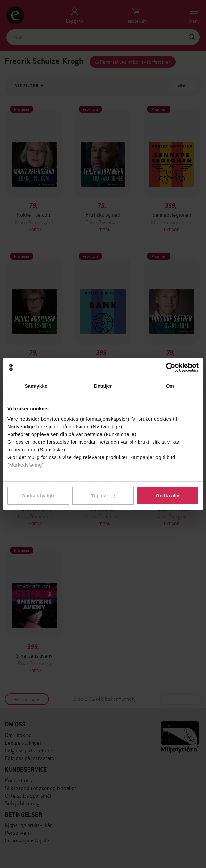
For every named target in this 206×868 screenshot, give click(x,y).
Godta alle (168, 496)
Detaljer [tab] (103, 386)
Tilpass (103, 496)
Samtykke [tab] (36, 386)
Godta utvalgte (38, 496)
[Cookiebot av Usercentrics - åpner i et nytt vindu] (171, 367)
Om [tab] (170, 386)
